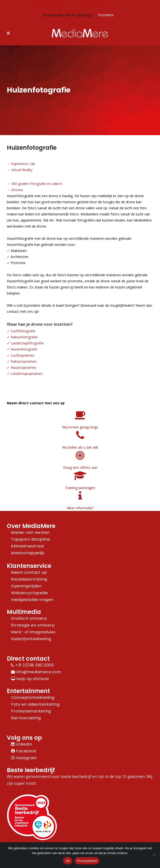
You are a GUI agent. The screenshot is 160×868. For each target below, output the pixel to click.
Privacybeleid (87, 861)
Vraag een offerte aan (80, 467)
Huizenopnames (24, 367)
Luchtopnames (23, 355)
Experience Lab (23, 164)
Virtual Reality (22, 170)
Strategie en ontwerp (33, 625)
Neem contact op (29, 572)
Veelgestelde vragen (32, 600)
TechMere (106, 15)
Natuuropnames (24, 361)
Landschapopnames (27, 374)
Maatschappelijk (28, 553)
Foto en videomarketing (35, 704)
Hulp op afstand (30, 679)
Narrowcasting (26, 718)
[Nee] (154, 855)
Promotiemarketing (31, 711)
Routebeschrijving (29, 579)
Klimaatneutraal (27, 546)
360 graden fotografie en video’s (37, 184)
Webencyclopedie (30, 593)
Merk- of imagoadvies (33, 632)
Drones (17, 190)
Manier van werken (30, 532)
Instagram (24, 758)
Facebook (24, 751)
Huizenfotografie (24, 349)
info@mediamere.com (48, 5)
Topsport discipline (30, 539)
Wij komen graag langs (80, 427)
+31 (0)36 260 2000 (92, 5)
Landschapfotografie (27, 343)
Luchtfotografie (23, 331)
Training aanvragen (80, 488)
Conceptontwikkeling (33, 697)
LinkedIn (21, 744)
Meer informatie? (80, 508)
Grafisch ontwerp (29, 618)
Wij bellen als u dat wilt (80, 447)
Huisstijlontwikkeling (31, 639)
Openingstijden (26, 586)
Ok (68, 861)
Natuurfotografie (24, 337)
